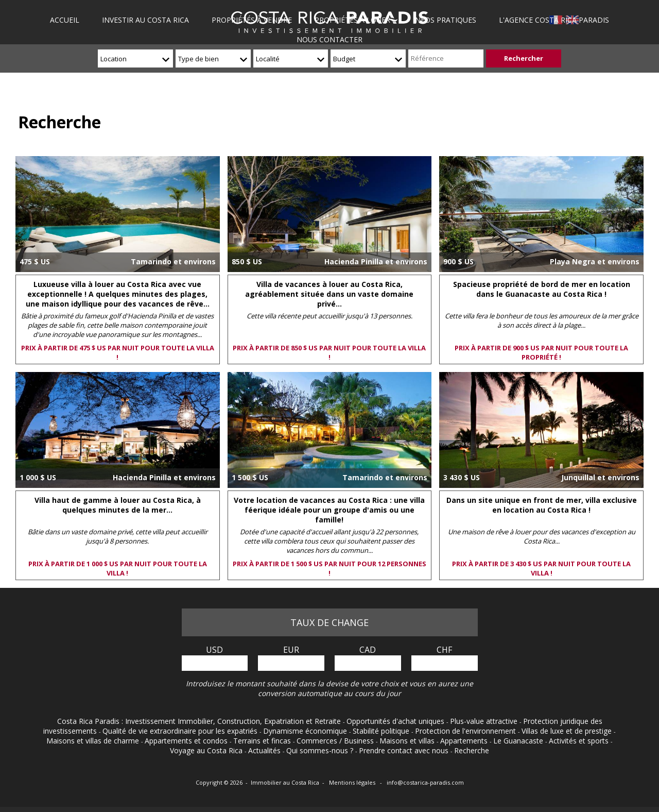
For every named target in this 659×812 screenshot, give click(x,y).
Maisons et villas (408, 741)
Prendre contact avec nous (405, 750)
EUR (291, 650)
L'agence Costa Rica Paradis (553, 20)
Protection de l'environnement (466, 731)
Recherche (472, 750)
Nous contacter (329, 39)
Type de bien (198, 59)
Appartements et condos (187, 741)
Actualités (265, 750)
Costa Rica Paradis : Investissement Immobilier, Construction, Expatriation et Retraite (200, 721)
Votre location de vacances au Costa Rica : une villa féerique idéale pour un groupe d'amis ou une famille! (329, 510)
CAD (368, 650)
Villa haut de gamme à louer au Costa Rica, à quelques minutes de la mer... (118, 505)
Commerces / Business (336, 741)
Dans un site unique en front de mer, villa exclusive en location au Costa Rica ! (542, 505)
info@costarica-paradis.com (425, 782)
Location (114, 59)
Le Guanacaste (519, 741)
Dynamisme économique (306, 731)
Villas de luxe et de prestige (568, 731)
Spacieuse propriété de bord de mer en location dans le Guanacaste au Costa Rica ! (542, 289)
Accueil (66, 20)
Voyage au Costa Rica (207, 750)
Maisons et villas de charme (94, 741)
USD (214, 650)
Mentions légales (353, 782)
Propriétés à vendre (252, 20)
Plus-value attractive (485, 721)
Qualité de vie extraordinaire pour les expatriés (181, 731)
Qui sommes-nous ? (321, 750)
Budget (344, 59)
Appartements (465, 741)
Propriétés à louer (352, 20)
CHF (444, 650)
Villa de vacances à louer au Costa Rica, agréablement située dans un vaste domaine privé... (329, 294)
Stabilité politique (382, 731)
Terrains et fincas (263, 741)
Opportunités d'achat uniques (396, 721)
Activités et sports (580, 741)
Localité (268, 59)
